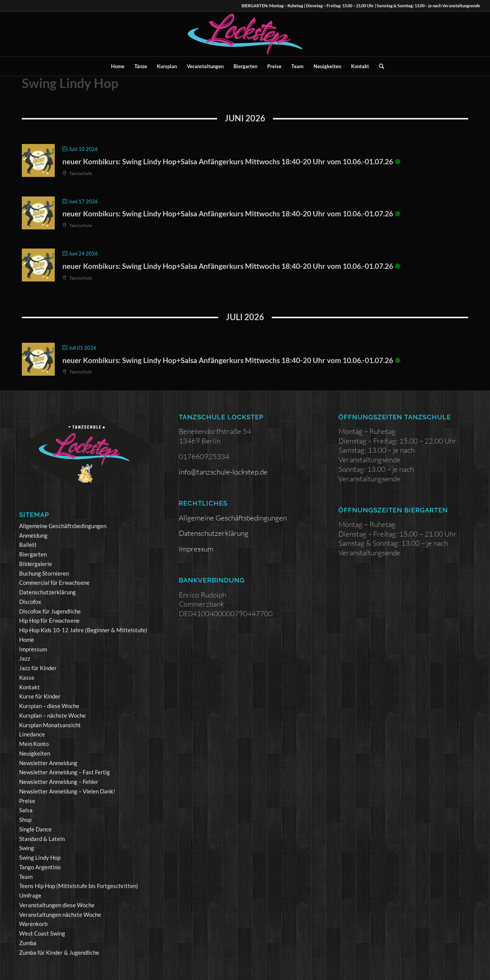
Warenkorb (33, 924)
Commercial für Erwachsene (54, 582)
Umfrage (30, 895)
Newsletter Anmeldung (48, 763)
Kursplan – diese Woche (49, 706)
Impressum (33, 649)
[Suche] (379, 66)
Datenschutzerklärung (47, 592)
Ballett (28, 545)
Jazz (25, 658)
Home (27, 640)
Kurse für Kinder (40, 696)
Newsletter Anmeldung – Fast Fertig (65, 772)
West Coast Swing (42, 933)
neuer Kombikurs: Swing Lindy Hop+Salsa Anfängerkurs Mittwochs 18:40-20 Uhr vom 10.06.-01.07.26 (228, 161)
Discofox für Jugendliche (50, 611)
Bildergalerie (36, 564)
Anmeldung (33, 535)
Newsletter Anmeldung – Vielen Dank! (67, 791)
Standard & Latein (42, 839)
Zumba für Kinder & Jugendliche (59, 952)
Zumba (28, 943)
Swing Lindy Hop (40, 857)
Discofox (30, 602)
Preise (27, 801)
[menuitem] (118, 66)
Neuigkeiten (35, 753)
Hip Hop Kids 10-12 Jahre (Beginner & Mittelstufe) (83, 630)
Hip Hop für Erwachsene (49, 620)
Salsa (26, 810)
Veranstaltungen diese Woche (57, 905)
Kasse (27, 677)
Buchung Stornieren (44, 573)
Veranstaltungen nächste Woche (60, 915)
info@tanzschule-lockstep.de (223, 472)
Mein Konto (34, 744)
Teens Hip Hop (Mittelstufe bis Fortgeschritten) (79, 886)
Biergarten (33, 554)
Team (26, 877)
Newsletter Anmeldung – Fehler (59, 782)
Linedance (32, 734)
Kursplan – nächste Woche (52, 715)
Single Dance (35, 829)
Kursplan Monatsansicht (50, 725)
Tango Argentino (40, 867)
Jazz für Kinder (38, 668)
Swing (27, 848)
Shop (25, 820)
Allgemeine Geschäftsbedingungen (63, 526)
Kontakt (29, 687)
